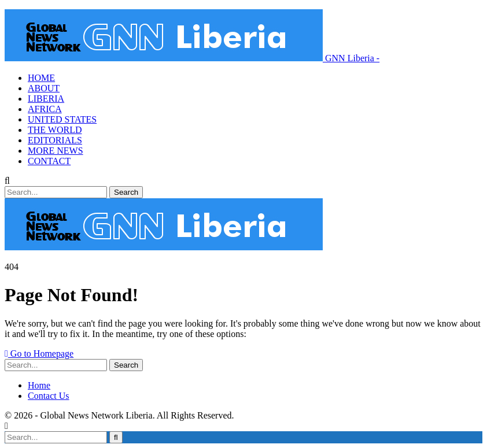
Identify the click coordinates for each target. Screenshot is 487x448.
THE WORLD (55, 130)
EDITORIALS (55, 140)
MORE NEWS (56, 151)
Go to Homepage (39, 353)
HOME (41, 78)
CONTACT (49, 161)
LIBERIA (46, 99)
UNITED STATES (62, 119)
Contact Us (49, 396)
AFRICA (45, 109)
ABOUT (44, 88)
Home (39, 385)
